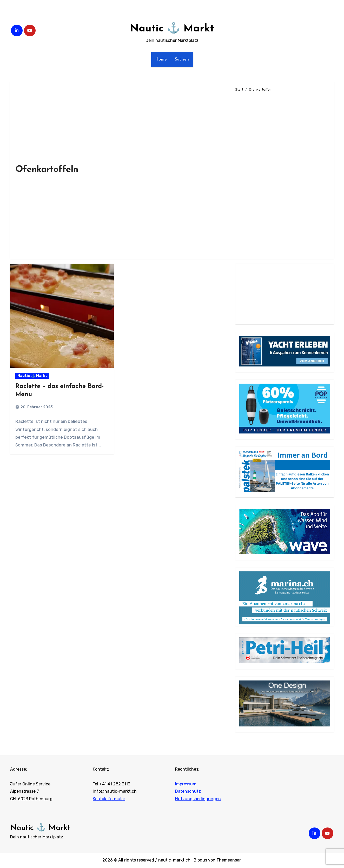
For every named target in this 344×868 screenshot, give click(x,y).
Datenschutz (188, 792)
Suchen (182, 59)
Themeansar (229, 860)
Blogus (200, 860)
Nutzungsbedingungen (198, 799)
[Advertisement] (280, 173)
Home (161, 59)
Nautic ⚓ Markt (172, 29)
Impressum (186, 784)
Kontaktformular (109, 799)
